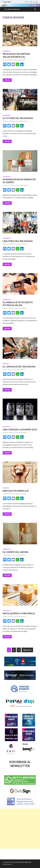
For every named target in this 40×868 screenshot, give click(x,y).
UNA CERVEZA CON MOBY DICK (20, 429)
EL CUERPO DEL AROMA (16, 552)
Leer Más (7, 80)
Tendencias (7, 51)
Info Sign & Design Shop (23, 862)
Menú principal (13, 9)
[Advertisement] (20, 829)
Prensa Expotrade (20, 60)
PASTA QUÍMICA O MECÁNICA (19, 613)
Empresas (6, 364)
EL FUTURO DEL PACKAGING (18, 118)
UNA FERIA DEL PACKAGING (18, 241)
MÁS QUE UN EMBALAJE (16, 491)
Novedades (6, 115)
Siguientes (27, 650)
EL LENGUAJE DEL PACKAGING (19, 366)
